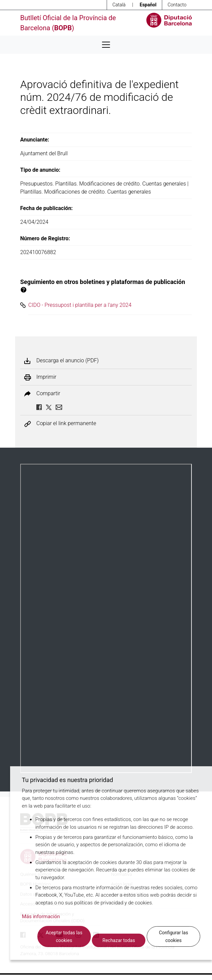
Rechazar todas (119, 940)
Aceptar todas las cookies (64, 936)
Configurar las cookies (173, 936)
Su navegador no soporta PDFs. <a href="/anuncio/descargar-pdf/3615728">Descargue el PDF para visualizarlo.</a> (106, 618)
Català (119, 5)
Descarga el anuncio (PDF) (67, 361)
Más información (41, 916)
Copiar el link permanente (66, 424)
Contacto (177, 5)
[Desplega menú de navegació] (106, 45)
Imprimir (46, 377)
